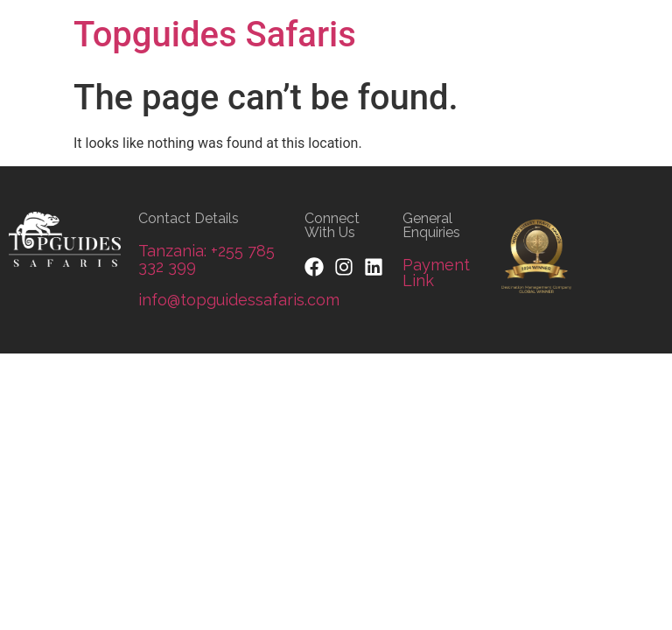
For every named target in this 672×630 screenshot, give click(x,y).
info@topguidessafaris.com (239, 300)
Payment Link (436, 273)
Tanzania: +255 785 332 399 (206, 259)
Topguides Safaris (215, 35)
